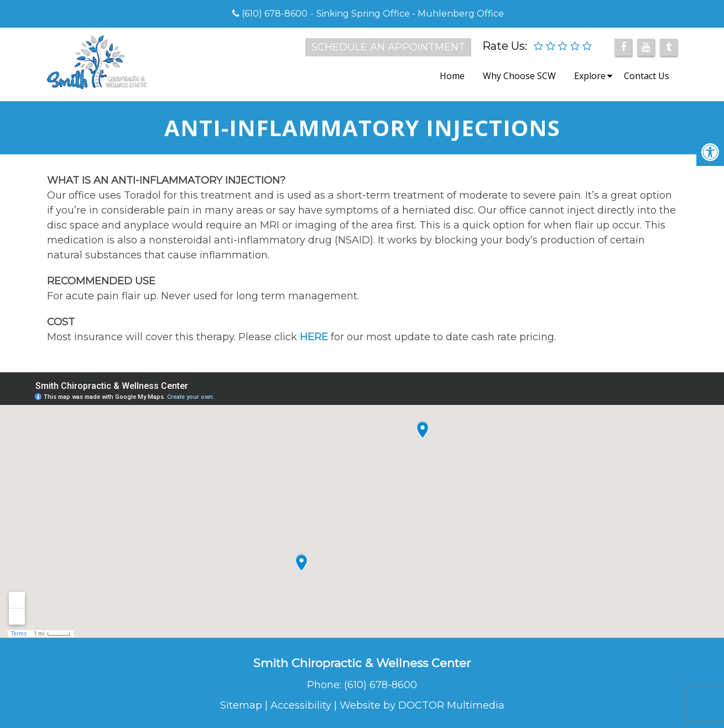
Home (452, 76)
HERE (314, 337)
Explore (590, 76)
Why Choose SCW (519, 76)
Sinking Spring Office (363, 14)
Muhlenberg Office (461, 14)
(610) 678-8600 (275, 14)
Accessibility (301, 705)
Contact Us (647, 76)
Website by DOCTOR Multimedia (422, 705)
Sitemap (241, 705)
